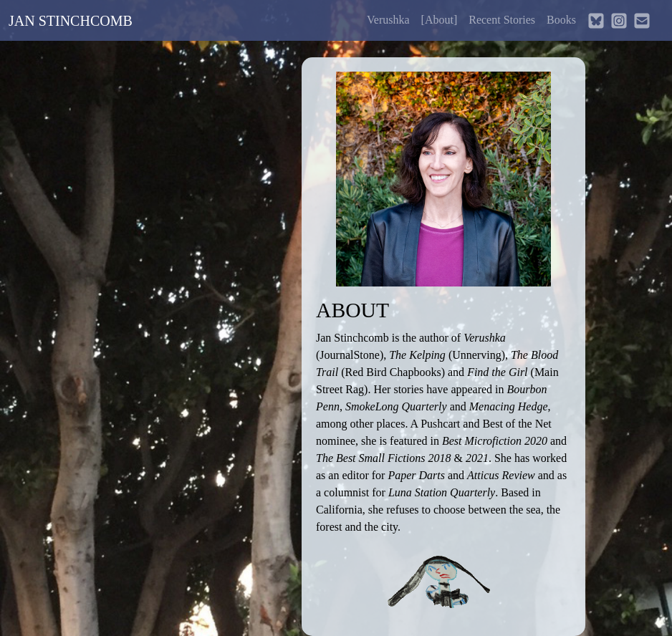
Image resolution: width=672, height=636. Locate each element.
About (440, 20)
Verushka (388, 20)
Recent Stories (502, 20)
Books (561, 20)
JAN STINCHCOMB (71, 21)
